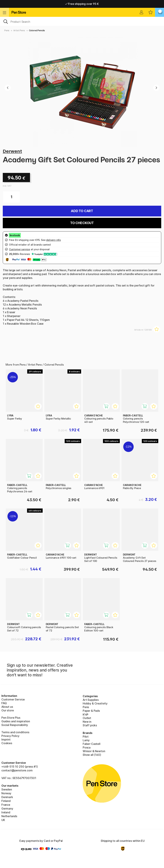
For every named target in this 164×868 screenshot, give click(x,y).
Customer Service (13, 699)
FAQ (4, 703)
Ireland (6, 812)
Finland (6, 801)
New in (87, 722)
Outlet (87, 718)
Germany (7, 809)
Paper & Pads (91, 711)
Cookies (7, 743)
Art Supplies (91, 700)
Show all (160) (92, 755)
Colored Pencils (37, 30)
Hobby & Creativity (95, 703)
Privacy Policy (10, 736)
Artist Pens (19, 30)
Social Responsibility (15, 725)
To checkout (82, 223)
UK (3, 820)
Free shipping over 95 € (82, 4)
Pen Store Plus (11, 718)
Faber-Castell (92, 744)
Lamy (86, 740)
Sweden (7, 789)
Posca (87, 747)
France (6, 805)
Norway (6, 793)
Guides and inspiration (16, 721)
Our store (8, 710)
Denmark (7, 797)
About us (7, 707)
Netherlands (9, 816)
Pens (7, 30)
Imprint (6, 739)
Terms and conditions (15, 732)
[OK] (82, 21)
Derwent (12, 151)
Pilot (86, 737)
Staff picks (90, 725)
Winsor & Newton (94, 751)
